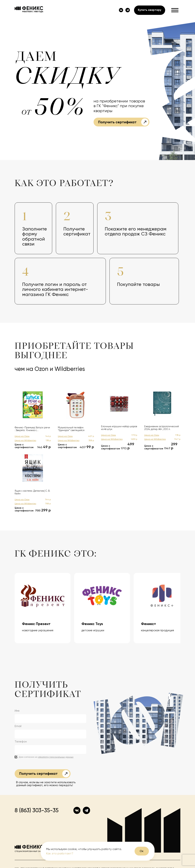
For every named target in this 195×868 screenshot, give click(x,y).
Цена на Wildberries (25, 441)
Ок (142, 851)
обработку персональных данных (56, 757)
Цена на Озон (22, 436)
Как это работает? (60, 853)
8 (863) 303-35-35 (37, 810)
